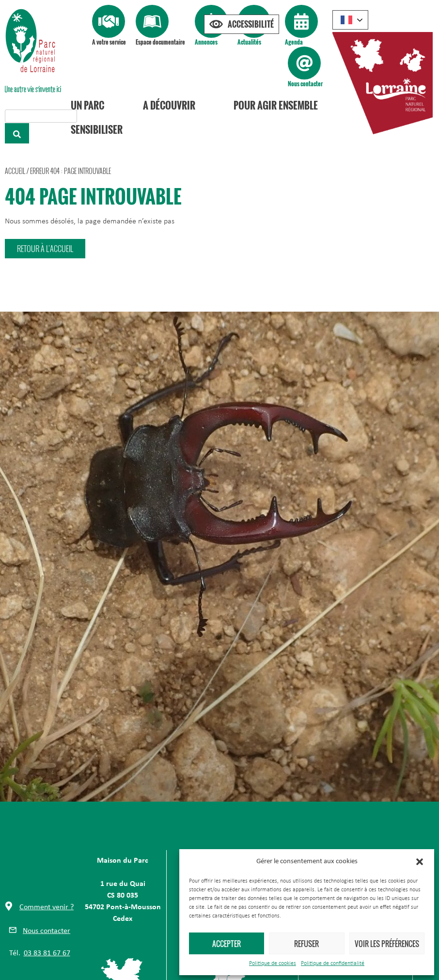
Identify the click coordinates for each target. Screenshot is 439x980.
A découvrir (169, 105)
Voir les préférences (387, 944)
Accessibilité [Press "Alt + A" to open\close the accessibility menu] (251, 24)
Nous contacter (305, 84)
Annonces (206, 42)
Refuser (306, 944)
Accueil (15, 171)
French (346, 20)
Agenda (294, 42)
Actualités (249, 42)
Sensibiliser (97, 129)
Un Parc (87, 105)
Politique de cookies (273, 964)
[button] (420, 862)
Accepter (227, 944)
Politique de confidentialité (333, 964)
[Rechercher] (17, 133)
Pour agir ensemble (276, 105)
